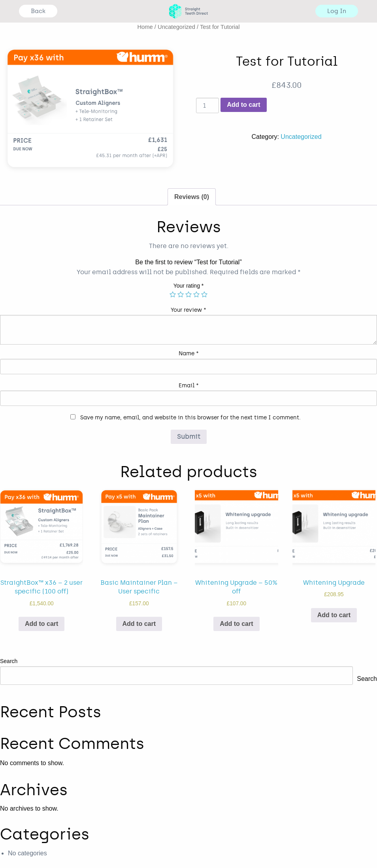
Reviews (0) (192, 197)
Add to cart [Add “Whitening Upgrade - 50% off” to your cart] (236, 624)
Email (189, 386)
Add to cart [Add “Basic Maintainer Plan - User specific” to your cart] (139, 624)
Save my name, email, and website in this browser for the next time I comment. (190, 418)
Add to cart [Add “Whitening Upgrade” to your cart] (334, 615)
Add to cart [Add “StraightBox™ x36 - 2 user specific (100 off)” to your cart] (41, 624)
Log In (337, 11)
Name (189, 353)
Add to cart (243, 105)
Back (38, 11)
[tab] (192, 197)
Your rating (189, 286)
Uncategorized (176, 27)
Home (145, 27)
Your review (188, 310)
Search (9, 661)
